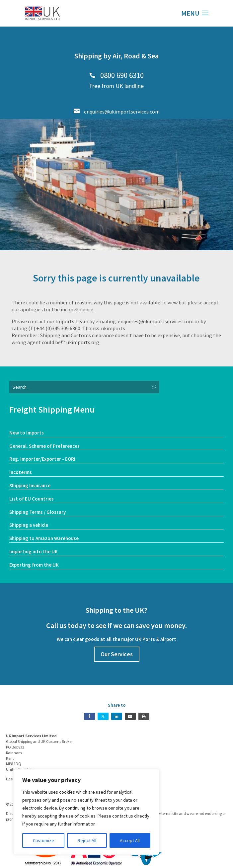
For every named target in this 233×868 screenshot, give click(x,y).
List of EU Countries (32, 499)
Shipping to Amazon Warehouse (44, 538)
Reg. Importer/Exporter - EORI (42, 459)
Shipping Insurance (30, 485)
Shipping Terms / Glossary (38, 512)
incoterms (21, 472)
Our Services (117, 654)
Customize (43, 840)
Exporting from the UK (34, 565)
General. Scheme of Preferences (44, 446)
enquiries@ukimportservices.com (117, 112)
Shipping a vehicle (29, 525)
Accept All (130, 840)
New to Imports (27, 433)
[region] (86, 812)
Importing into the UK (34, 552)
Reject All (87, 840)
